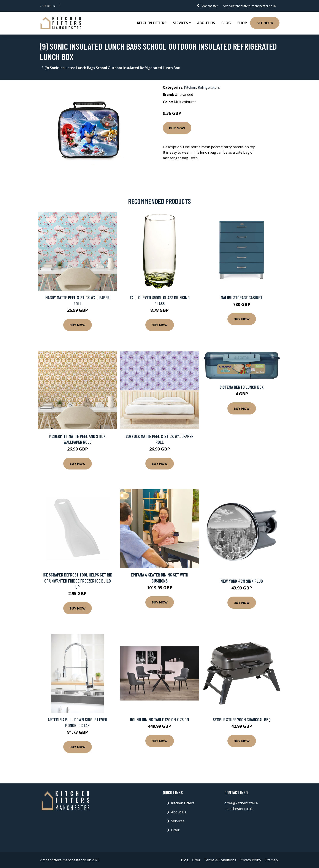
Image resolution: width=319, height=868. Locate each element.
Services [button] (180, 23)
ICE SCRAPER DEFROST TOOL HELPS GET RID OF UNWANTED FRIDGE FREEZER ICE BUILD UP (78, 581)
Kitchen (190, 87)
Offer (175, 830)
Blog (226, 23)
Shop (242, 23)
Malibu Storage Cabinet (242, 297)
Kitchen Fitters (152, 23)
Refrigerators (209, 87)
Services (178, 821)
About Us (206, 23)
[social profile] (60, 6)
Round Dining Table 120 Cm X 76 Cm (159, 719)
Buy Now (177, 128)
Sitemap (271, 860)
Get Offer (265, 23)
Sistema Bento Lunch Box (242, 387)
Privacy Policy (250, 860)
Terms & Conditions (220, 860)
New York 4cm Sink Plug (242, 581)
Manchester (209, 6)
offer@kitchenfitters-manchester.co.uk (249, 6)
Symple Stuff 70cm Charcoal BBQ (242, 719)
